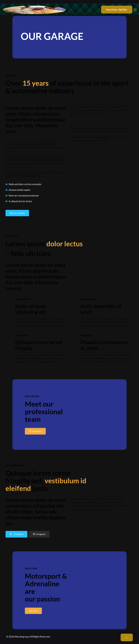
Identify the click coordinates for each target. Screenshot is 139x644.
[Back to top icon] (127, 637)
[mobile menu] (135, 10)
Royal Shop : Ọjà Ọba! (117, 9)
